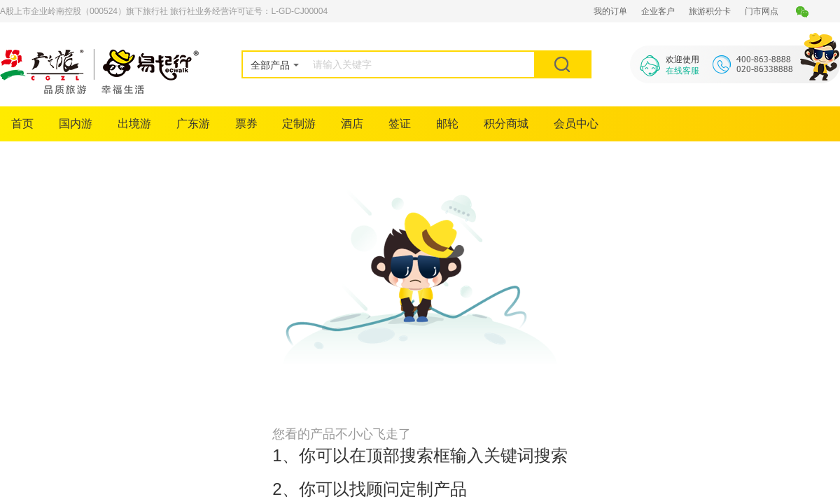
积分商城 (506, 124)
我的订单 (610, 11)
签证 (400, 124)
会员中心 (576, 124)
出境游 (134, 124)
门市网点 (762, 11)
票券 (246, 124)
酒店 (352, 124)
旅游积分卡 (710, 11)
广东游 (193, 124)
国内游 (76, 124)
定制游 (299, 124)
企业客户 (658, 11)
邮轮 (447, 124)
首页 (22, 124)
